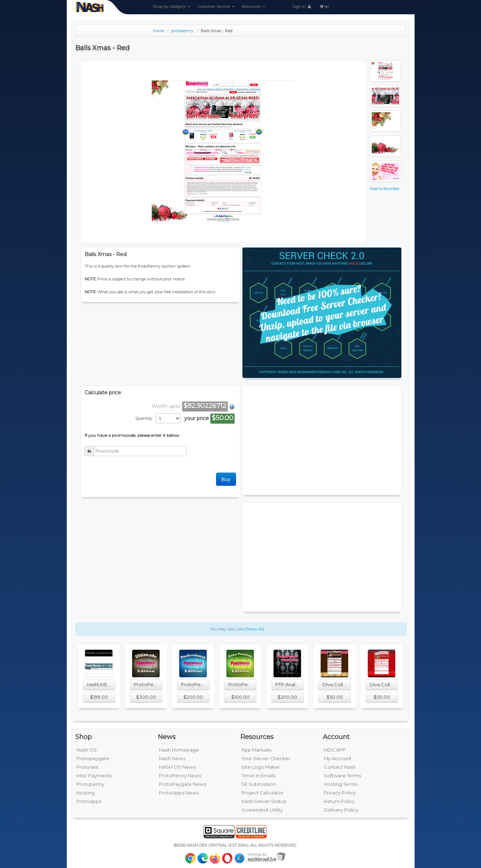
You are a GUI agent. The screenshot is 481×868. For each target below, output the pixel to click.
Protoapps (89, 801)
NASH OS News (177, 767)
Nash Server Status (264, 801)
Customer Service (216, 6)
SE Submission (259, 784)
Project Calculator (262, 793)
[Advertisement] (322, 439)
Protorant (87, 767)
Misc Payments (94, 775)
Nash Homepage (179, 750)
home (159, 31)
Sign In (302, 6)
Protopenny (90, 784)
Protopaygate (93, 758)
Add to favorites (385, 189)
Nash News (172, 758)
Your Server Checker (266, 758)
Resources (254, 6)
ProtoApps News (179, 793)
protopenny (182, 31)
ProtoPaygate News (183, 784)
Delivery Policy (341, 810)
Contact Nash (340, 767)
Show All (255, 629)
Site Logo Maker (261, 767)
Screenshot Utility (262, 810)
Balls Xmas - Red (217, 31)
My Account (338, 758)
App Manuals (256, 750)
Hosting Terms (341, 784)
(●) (324, 6)
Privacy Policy (340, 793)
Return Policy (339, 801)
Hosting (86, 793)
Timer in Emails (259, 775)
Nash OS (87, 750)
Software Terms (342, 775)
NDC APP (335, 750)
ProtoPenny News (180, 775)
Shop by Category (171, 6)
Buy (226, 479)
